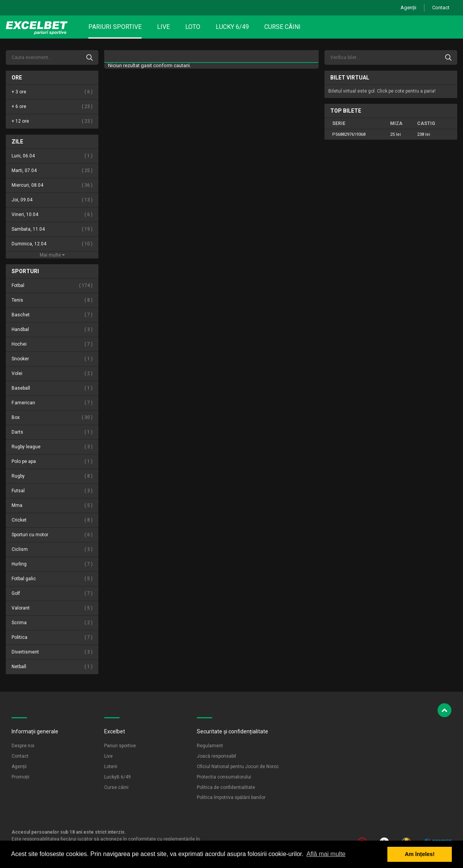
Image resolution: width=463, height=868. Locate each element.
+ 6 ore (52, 107)
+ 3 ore (52, 92)
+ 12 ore (52, 121)
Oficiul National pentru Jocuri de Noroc (238, 767)
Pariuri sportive (115, 27)
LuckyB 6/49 (117, 777)
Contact (441, 8)
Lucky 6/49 (232, 27)
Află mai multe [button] (326, 854)
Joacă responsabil (216, 756)
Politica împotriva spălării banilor (231, 797)
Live (163, 27)
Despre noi (23, 746)
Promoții (20, 777)
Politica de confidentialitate (226, 787)
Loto (193, 27)
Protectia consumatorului (224, 777)
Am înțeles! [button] (420, 854)
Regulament (210, 746)
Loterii (111, 767)
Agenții (408, 8)
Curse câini (282, 27)
